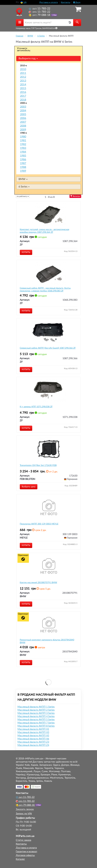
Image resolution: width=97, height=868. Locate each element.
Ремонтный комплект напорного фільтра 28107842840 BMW (47, 641)
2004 (23, 111)
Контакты (66, 2)
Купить (26, 252)
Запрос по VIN (24, 814)
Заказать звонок (25, 809)
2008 (23, 126)
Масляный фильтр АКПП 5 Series (36, 720)
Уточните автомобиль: (24, 49)
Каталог (20, 859)
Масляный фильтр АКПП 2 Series (36, 710)
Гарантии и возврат (27, 852)
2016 (23, 92)
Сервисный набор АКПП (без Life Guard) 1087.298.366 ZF (48, 348)
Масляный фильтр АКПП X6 (33, 739)
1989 (23, 171)
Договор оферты (25, 855)
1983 (23, 148)
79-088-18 (40, 15)
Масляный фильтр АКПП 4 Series (36, 716)
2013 (23, 81)
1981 (23, 140)
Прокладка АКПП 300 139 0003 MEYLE (39, 524)
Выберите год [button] (28, 58)
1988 (23, 167)
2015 (23, 88)
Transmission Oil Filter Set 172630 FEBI (38, 465)
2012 (23, 77)
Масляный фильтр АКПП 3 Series (36, 713)
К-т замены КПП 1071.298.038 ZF (36, 407)
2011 (23, 73)
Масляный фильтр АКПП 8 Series (36, 726)
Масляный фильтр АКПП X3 (33, 732)
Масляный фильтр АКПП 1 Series (36, 707)
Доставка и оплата (48, 2)
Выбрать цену (29, 487)
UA (23, 2)
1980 (23, 137)
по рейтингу (23, 196)
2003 (23, 107)
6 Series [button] (24, 187)
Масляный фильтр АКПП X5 (33, 736)
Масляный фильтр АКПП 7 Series (36, 723)
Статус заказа (23, 840)
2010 (23, 69)
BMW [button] (23, 179)
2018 (23, 100)
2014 (23, 84)
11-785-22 (39, 9)
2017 (23, 96)
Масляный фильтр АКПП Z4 (33, 745)
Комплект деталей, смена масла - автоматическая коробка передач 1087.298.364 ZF (44, 231)
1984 (23, 152)
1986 (23, 159)
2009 (23, 130)
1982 (23, 144)
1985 (23, 156)
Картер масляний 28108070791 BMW (38, 583)
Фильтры (75, 196)
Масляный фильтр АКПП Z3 (33, 742)
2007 (23, 122)
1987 (23, 163)
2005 (23, 114)
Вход (77, 2)
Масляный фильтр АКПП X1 (33, 729)
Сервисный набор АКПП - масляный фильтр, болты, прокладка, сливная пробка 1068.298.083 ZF (45, 290)
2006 (23, 118)
